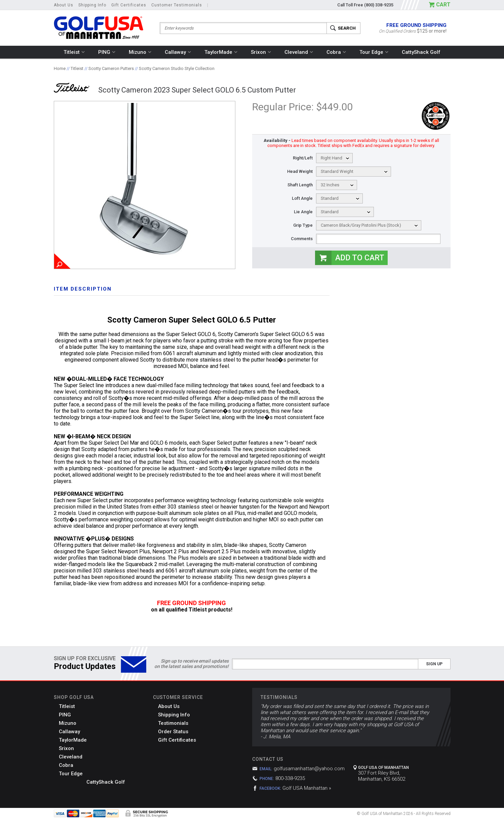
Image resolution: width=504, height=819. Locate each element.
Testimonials (173, 723)
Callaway (178, 52)
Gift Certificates (129, 5)
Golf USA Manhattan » (307, 788)
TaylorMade (221, 52)
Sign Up (434, 664)
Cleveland (299, 52)
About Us (64, 5)
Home (60, 68)
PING (107, 52)
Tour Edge (374, 52)
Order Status (173, 732)
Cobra (336, 52)
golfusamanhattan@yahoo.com (309, 769)
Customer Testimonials (177, 5)
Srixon (261, 52)
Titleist (74, 52)
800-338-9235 (290, 778)
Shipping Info (92, 5)
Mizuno (140, 52)
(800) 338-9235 (379, 5)
